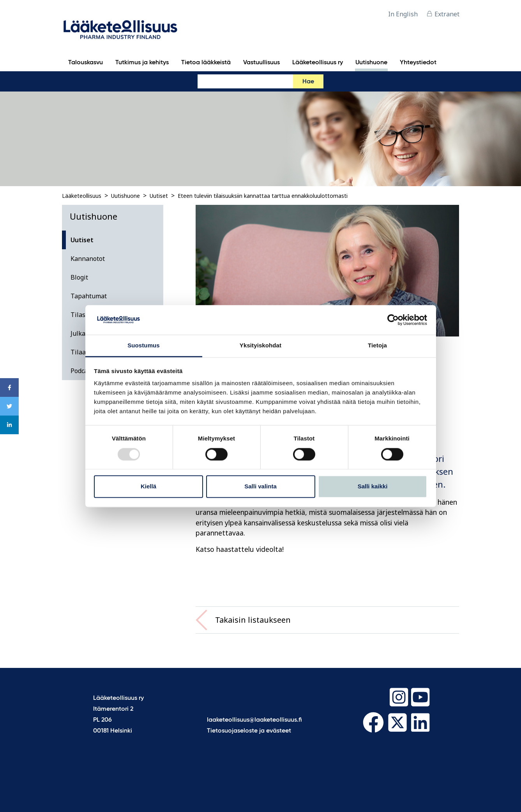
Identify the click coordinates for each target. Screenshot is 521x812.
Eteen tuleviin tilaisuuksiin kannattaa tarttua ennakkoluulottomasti (263, 196)
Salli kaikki (373, 487)
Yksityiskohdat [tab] (260, 346)
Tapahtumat (89, 296)
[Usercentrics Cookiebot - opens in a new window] (393, 320)
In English (403, 14)
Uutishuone (125, 196)
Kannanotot (88, 259)
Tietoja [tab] (377, 346)
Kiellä (148, 487)
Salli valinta (260, 487)
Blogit (79, 277)
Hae (308, 82)
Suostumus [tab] (144, 346)
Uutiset (159, 196)
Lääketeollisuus (82, 196)
